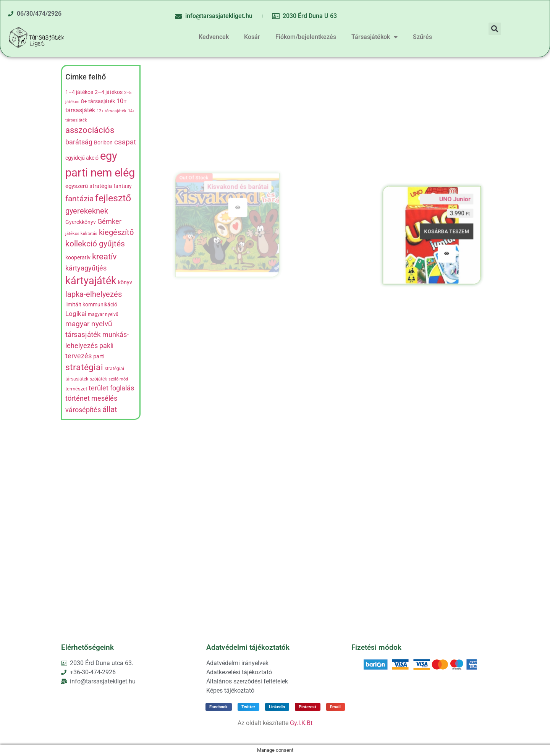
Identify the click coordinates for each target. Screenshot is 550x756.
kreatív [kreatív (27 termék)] (104, 256)
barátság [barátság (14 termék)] (79, 142)
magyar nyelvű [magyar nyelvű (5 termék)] (103, 314)
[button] (495, 29)
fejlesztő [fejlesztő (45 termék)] (113, 198)
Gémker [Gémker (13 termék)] (109, 222)
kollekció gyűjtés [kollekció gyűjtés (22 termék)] (95, 244)
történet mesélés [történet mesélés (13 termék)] (91, 398)
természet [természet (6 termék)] (76, 389)
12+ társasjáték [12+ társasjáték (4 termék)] (112, 111)
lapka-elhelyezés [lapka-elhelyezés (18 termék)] (94, 294)
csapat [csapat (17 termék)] (125, 142)
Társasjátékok (374, 37)
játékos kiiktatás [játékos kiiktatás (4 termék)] (81, 234)
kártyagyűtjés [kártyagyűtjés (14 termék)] (86, 268)
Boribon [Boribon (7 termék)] (103, 142)
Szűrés (422, 37)
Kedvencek (214, 37)
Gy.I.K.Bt (301, 723)
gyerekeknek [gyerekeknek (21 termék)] (87, 211)
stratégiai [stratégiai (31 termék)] (84, 367)
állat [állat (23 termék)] (110, 409)
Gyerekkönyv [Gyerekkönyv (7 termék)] (81, 222)
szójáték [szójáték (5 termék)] (98, 379)
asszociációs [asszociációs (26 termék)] (90, 130)
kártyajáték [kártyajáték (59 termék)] (91, 281)
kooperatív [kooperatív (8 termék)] (78, 258)
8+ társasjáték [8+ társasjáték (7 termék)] (98, 101)
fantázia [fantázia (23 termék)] (79, 198)
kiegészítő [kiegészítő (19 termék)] (116, 232)
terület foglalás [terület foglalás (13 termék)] (111, 388)
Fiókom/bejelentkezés (306, 37)
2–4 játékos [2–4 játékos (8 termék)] (109, 92)
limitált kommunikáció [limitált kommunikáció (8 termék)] (91, 305)
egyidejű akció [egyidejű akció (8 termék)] (82, 158)
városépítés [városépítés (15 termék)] (83, 410)
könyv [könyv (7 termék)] (125, 282)
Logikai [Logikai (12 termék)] (76, 314)
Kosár (252, 37)
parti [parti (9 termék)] (99, 356)
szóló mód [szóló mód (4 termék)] (118, 379)
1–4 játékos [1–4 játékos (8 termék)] (79, 92)
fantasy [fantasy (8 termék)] (123, 186)
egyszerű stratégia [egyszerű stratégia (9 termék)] (89, 186)
